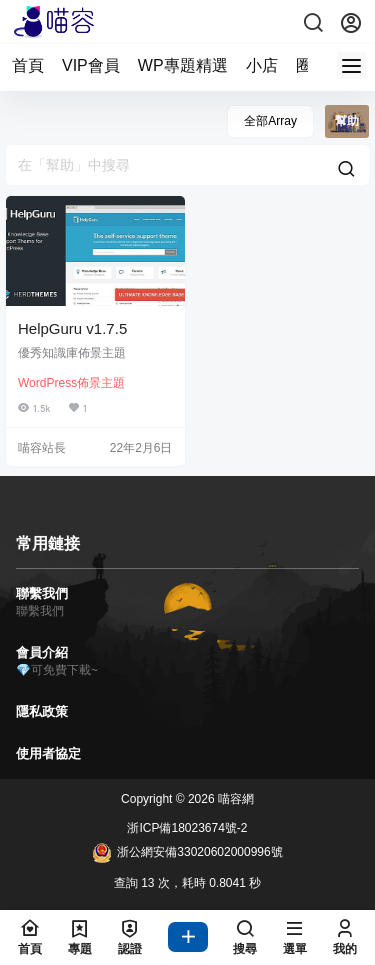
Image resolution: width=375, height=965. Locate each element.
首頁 (28, 65)
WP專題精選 (183, 65)
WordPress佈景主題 (71, 383)
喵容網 (234, 799)
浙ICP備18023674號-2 (187, 828)
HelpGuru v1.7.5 (72, 328)
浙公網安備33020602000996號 (187, 853)
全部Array (270, 121)
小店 (262, 65)
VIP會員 (91, 65)
